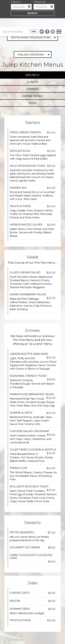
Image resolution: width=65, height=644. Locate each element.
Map (33, 32)
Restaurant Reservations (31, 37)
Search (32, 13)
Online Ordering (31, 55)
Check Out (40, 2)
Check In (16, 2)
